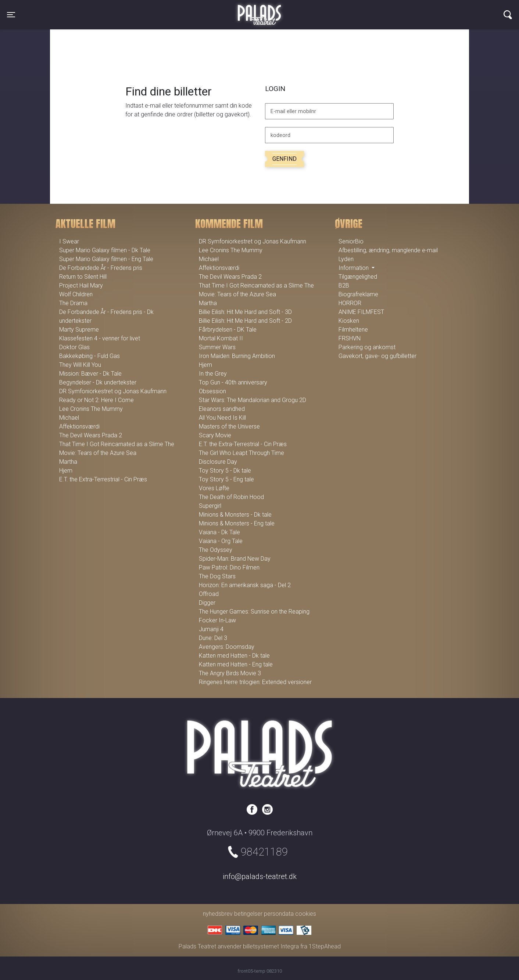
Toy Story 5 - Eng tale (226, 479)
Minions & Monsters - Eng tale (237, 523)
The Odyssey (216, 550)
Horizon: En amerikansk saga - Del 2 (245, 585)
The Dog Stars (217, 576)
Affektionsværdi (79, 426)
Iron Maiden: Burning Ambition (237, 356)
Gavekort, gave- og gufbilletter (377, 356)
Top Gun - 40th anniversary (233, 382)
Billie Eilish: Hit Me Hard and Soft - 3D (245, 312)
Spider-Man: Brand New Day (235, 559)
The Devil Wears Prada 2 (91, 435)
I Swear (69, 241)
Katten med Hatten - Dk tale (234, 656)
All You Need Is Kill (222, 418)
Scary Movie (215, 435)
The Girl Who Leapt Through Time (241, 453)
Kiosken (349, 321)
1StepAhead (325, 946)
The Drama (73, 303)
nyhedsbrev (218, 914)
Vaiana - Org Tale (221, 541)
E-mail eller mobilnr (293, 112)
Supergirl (210, 506)
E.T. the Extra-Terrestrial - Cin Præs (103, 479)
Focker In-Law (217, 620)
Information (354, 268)
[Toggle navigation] (11, 15)
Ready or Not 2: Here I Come (96, 400)
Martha (68, 462)
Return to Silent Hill (83, 277)
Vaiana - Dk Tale (219, 532)
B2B (344, 285)
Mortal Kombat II (221, 338)
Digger (207, 603)
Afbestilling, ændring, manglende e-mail (388, 250)
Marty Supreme (79, 330)
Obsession (212, 391)
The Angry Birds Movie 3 (230, 673)
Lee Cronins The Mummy (91, 409)
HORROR (350, 303)
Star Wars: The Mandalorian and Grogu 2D (253, 400)
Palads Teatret (259, 10)
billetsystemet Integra (271, 946)
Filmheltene (353, 330)
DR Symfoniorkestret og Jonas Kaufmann (113, 391)
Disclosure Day (218, 462)
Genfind (284, 159)
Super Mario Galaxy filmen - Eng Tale (106, 259)
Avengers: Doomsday (227, 647)
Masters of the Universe (229, 426)
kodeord (280, 135)
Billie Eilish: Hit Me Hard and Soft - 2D (245, 321)
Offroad (209, 594)
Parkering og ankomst (367, 347)
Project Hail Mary (81, 285)
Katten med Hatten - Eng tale (236, 664)
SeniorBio (351, 241)
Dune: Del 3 (213, 638)
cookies (306, 914)
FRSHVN (350, 338)
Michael (69, 418)
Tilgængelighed (358, 277)
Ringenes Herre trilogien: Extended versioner (255, 682)
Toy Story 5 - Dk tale (225, 471)
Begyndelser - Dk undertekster (98, 382)
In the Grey (213, 374)
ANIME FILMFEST (361, 312)
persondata (279, 914)
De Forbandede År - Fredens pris (101, 268)
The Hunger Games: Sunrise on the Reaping (254, 612)
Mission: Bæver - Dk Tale (90, 374)
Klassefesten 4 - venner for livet (100, 338)
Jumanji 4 (211, 629)
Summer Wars (217, 347)
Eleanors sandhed (222, 409)
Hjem (66, 471)
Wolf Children (76, 294)
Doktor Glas (74, 347)
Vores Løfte (214, 488)
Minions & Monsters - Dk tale (235, 515)
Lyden (346, 259)
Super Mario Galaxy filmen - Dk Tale (105, 250)
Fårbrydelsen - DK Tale (228, 330)
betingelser (248, 914)
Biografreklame (358, 294)
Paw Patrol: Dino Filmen (229, 567)
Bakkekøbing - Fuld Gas (90, 356)
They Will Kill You (80, 365)
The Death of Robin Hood (231, 497)
